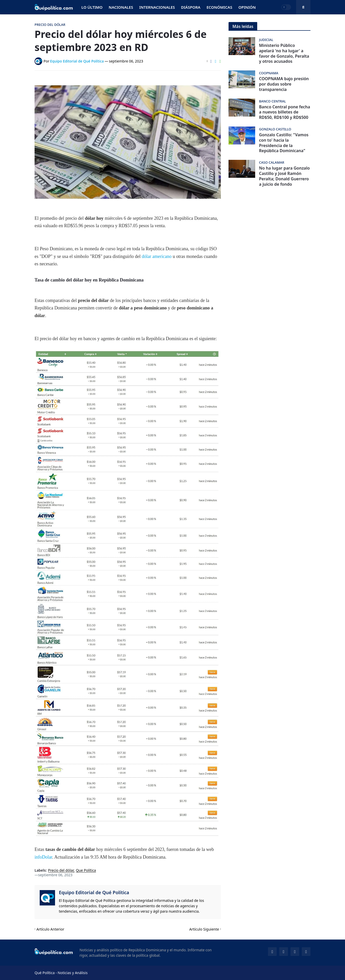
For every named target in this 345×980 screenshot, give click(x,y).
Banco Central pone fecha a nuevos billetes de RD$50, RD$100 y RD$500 (285, 112)
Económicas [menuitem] (219, 7)
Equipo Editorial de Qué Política (94, 892)
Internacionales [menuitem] (157, 7)
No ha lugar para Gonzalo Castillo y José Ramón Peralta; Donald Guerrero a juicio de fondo (284, 176)
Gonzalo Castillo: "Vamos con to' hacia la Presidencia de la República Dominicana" (284, 143)
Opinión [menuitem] (247, 7)
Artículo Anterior (50, 929)
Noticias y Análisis (73, 973)
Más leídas (243, 26)
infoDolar (43, 857)
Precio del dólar (61, 870)
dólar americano (157, 256)
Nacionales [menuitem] (121, 7)
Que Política (86, 870)
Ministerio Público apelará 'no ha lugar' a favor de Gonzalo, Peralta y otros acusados (284, 53)
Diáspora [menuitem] (191, 7)
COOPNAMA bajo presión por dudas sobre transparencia (284, 84)
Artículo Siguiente (204, 929)
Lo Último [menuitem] (92, 7)
